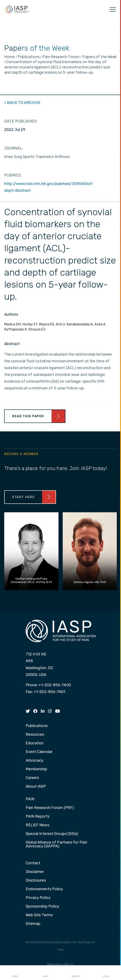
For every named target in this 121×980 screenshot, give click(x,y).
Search (76, 973)
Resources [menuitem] (35, 735)
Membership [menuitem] (37, 769)
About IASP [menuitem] (36, 787)
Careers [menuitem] (32, 778)
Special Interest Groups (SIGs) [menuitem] (52, 834)
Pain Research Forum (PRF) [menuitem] (50, 808)
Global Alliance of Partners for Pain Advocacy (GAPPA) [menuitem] (57, 844)
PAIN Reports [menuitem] (38, 817)
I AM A (45, 973)
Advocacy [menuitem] (35, 761)
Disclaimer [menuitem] (35, 872)
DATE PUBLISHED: (21, 121)
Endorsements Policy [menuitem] (44, 889)
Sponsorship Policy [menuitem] (43, 907)
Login (106, 973)
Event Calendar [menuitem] (39, 752)
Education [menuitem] (35, 743)
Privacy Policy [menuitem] (38, 898)
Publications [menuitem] (37, 726)
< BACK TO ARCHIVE (22, 103)
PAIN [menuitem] (30, 799)
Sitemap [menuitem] (33, 924)
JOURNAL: (13, 148)
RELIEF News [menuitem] (37, 825)
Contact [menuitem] (33, 863)
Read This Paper (28, 416)
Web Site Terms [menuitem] (39, 915)
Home (15, 973)
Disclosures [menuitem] (36, 881)
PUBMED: (13, 175)
